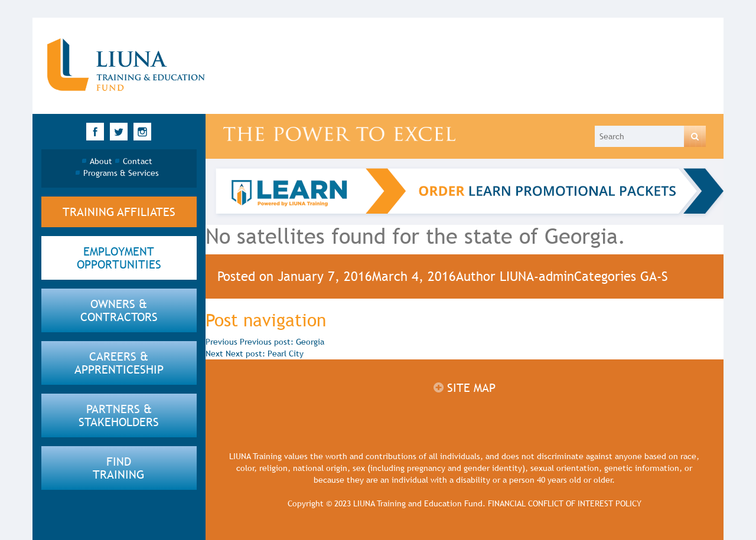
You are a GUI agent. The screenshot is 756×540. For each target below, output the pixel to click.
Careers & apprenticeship (119, 363)
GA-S (654, 276)
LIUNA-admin (537, 276)
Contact (138, 161)
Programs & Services (121, 173)
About (101, 161)
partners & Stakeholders (119, 415)
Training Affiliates (119, 212)
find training (119, 468)
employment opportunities (119, 258)
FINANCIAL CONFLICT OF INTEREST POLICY (565, 503)
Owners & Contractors (119, 310)
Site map (465, 388)
